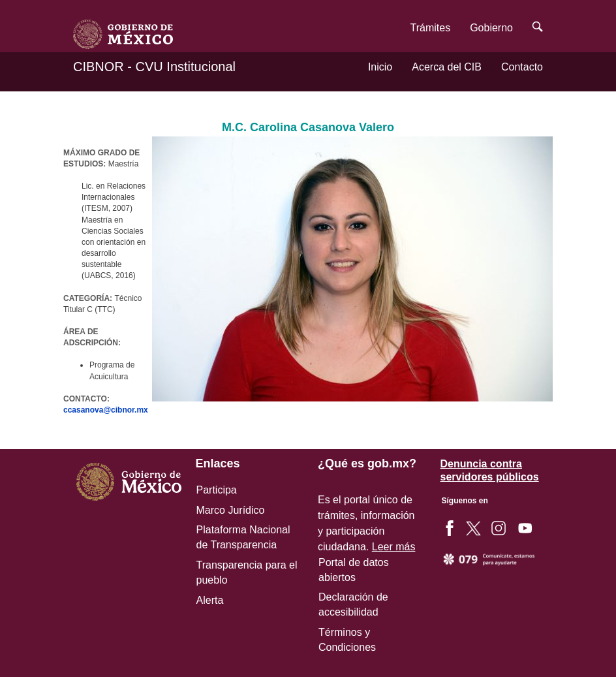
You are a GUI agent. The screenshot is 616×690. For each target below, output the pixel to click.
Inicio (380, 67)
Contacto (522, 67)
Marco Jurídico (231, 510)
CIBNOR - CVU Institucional (154, 67)
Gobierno (491, 28)
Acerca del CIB (447, 67)
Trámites (431, 28)
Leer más (394, 547)
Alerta (210, 600)
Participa (217, 490)
